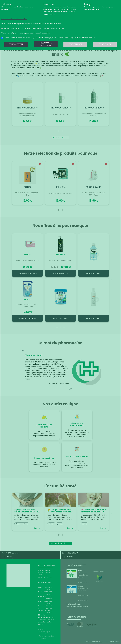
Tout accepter (16, 44)
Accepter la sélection (46, 44)
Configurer (105, 44)
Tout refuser (75, 44)
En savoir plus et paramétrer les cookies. (14, 19)
